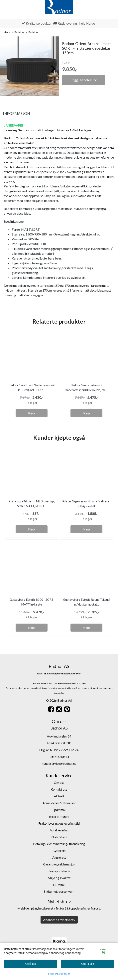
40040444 (62, 757)
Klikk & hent (59, 837)
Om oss (59, 782)
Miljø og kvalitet (59, 878)
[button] (22, 94)
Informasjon (16, 114)
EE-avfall (59, 885)
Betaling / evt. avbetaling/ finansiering (59, 844)
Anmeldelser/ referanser (59, 803)
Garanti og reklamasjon (59, 864)
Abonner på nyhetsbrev (59, 920)
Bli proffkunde (59, 816)
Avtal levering (59, 830)
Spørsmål (59, 810)
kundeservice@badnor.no (59, 763)
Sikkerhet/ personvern (59, 891)
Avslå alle (31, 964)
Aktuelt (59, 796)
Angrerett (59, 857)
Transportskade (59, 871)
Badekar (18, 33)
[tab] (59, 114)
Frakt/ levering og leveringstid (59, 823)
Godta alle (88, 964)
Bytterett (59, 851)
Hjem (7, 32)
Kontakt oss (59, 789)
